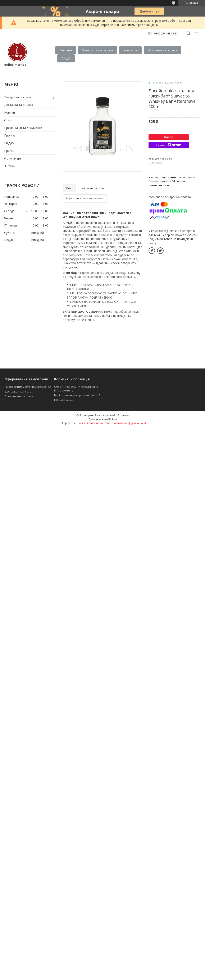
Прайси (9, 151)
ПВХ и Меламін (64, 400)
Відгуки (9, 143)
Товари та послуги (96, 50)
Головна (66, 50)
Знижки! (10, 166)
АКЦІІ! (66, 58)
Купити (169, 137)
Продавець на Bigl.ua (103, 419)
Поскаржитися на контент (94, 423)
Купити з (168, 145)
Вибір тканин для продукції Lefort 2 (77, 395)
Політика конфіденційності (129, 423)
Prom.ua (123, 415)
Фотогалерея (14, 158)
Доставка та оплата (163, 50)
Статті (9, 120)
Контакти (130, 50)
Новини (10, 112)
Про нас (10, 135)
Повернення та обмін (19, 396)
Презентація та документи (23, 128)
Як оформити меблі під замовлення (28, 387)
